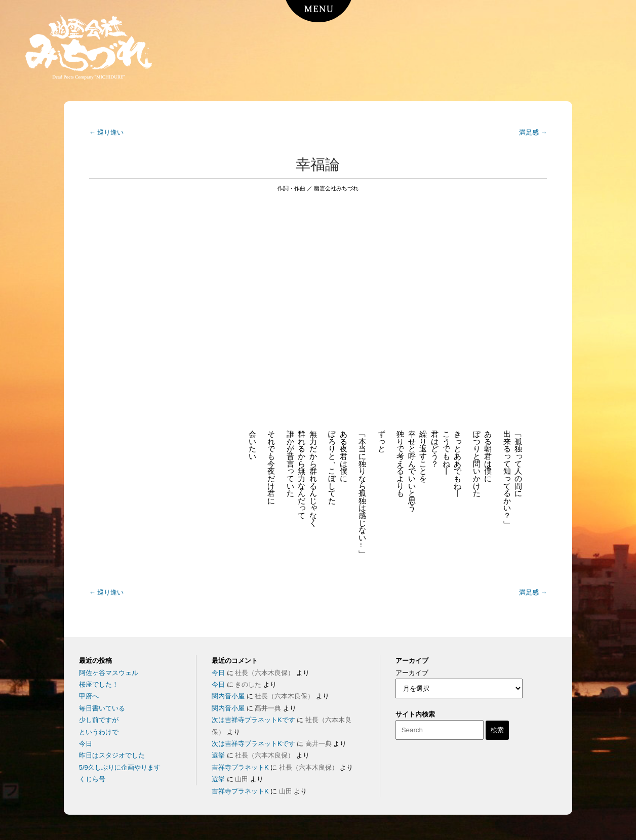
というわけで (99, 732)
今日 (86, 744)
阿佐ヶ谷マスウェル (109, 673)
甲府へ (89, 696)
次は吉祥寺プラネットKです (253, 720)
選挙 (218, 755)
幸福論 (318, 164)
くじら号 (92, 779)
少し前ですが (99, 720)
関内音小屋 (228, 696)
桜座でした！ (99, 684)
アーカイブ (412, 673)
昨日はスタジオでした (112, 755)
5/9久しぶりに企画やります (120, 767)
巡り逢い (107, 132)
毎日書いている (102, 708)
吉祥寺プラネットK (240, 767)
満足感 (533, 132)
